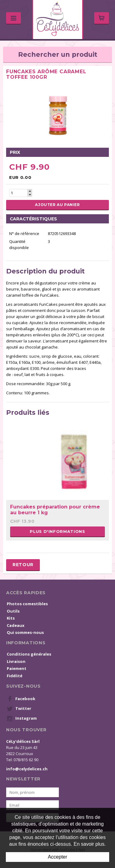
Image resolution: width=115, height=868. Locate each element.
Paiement (17, 668)
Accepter (57, 857)
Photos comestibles (27, 604)
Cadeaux (16, 625)
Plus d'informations (57, 531)
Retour (23, 565)
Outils (13, 611)
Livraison (16, 661)
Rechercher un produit (58, 54)
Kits (11, 618)
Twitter (19, 709)
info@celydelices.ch (27, 769)
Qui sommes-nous (25, 632)
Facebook (21, 699)
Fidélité (15, 676)
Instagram (22, 718)
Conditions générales (29, 654)
